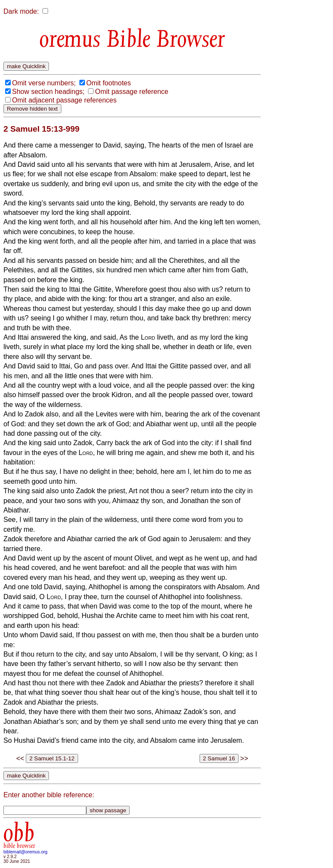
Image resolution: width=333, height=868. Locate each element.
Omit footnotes (109, 83)
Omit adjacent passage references (64, 100)
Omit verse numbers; (44, 83)
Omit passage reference (132, 92)
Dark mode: (21, 11)
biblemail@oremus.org (26, 852)
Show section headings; (48, 92)
